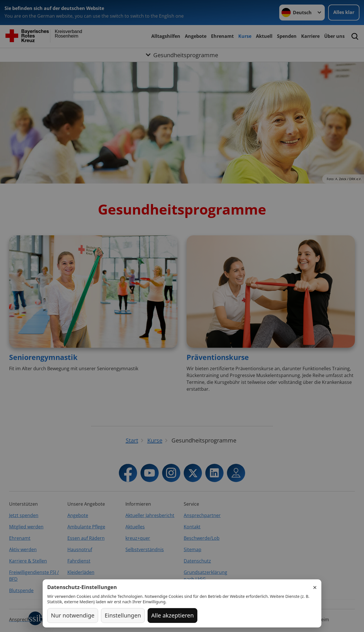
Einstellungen (123, 615)
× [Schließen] (315, 587)
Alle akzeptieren (173, 615)
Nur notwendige (73, 615)
